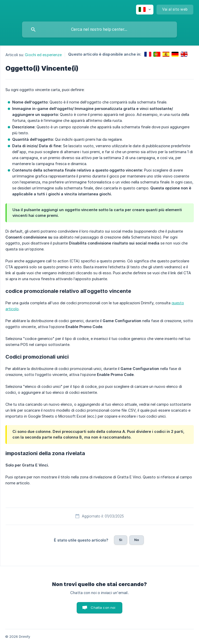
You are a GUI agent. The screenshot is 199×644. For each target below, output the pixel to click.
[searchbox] (99, 29)
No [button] (137, 540)
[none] (145, 10)
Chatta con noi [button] (103, 608)
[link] (148, 54)
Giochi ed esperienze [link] (43, 55)
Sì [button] (121, 540)
